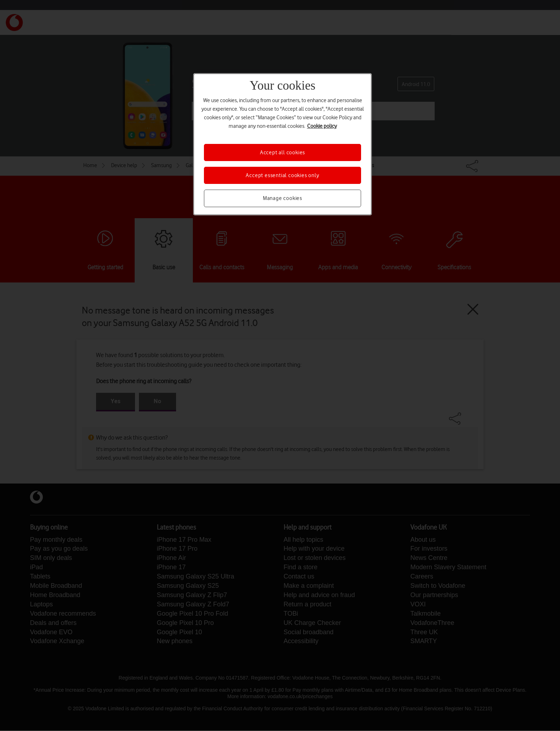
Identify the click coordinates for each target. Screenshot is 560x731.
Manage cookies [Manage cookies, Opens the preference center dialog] (282, 198)
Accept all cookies (282, 152)
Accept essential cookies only (282, 175)
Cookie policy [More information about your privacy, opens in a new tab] (322, 126)
